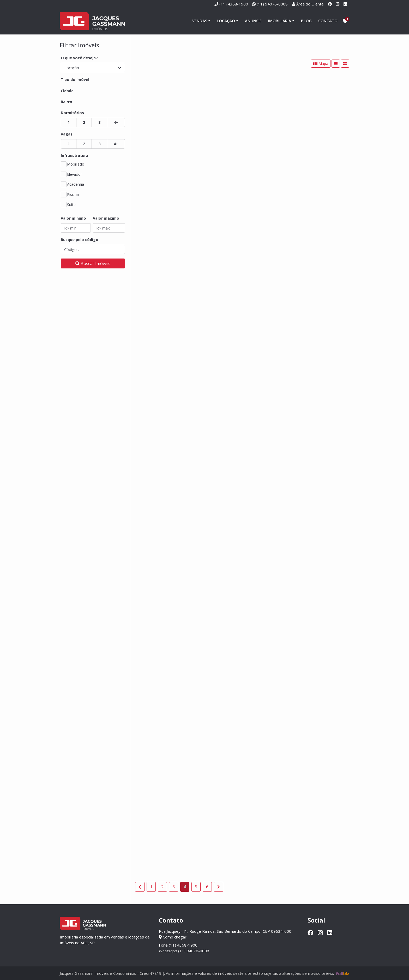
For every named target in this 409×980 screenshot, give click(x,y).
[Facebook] (330, 4)
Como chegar (173, 937)
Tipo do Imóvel (75, 80)
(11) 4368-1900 (234, 4)
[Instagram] (338, 4)
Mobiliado (76, 164)
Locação (226, 21)
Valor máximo (106, 218)
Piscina (73, 194)
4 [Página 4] (185, 887)
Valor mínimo (73, 218)
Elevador (74, 174)
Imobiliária (280, 21)
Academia (76, 184)
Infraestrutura (74, 155)
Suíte (71, 205)
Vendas (200, 21)
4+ (116, 122)
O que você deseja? (79, 58)
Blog (306, 21)
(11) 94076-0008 (272, 4)
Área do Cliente (310, 4)
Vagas (67, 134)
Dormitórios (72, 113)
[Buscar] (93, 263)
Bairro (67, 102)
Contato (328, 21)
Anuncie (253, 21)
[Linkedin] (345, 4)
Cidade (67, 91)
